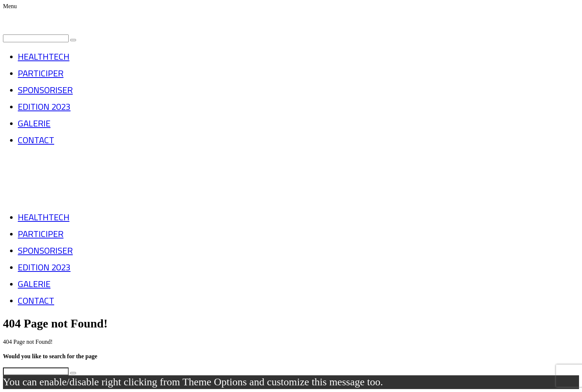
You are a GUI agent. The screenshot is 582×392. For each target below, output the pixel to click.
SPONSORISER (45, 90)
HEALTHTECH (44, 57)
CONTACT (36, 140)
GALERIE (34, 123)
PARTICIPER (41, 73)
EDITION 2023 (44, 107)
